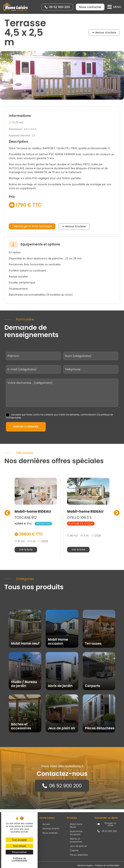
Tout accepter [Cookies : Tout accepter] (19, 840)
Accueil (46, 824)
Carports (74, 850)
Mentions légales (85, 865)
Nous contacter (50, 833)
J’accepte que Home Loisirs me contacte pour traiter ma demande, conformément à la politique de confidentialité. (59, 416)
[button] (114, 7)
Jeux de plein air (78, 846)
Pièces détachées (79, 855)
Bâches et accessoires (76, 840)
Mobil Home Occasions (76, 833)
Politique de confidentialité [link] (19, 859)
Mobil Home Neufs (76, 826)
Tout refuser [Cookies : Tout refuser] (19, 846)
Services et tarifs (51, 828)
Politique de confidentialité (107, 865)
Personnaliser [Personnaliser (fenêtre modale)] (19, 852)
